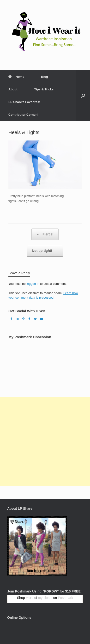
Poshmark (65, 598)
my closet (45, 598)
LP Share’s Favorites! (24, 102)
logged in (33, 284)
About (13, 89)
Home (16, 77)
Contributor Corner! (23, 115)
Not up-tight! (45, 251)
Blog (45, 77)
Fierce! (45, 234)
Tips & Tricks (44, 89)
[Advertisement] (45, 441)
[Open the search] (83, 96)
